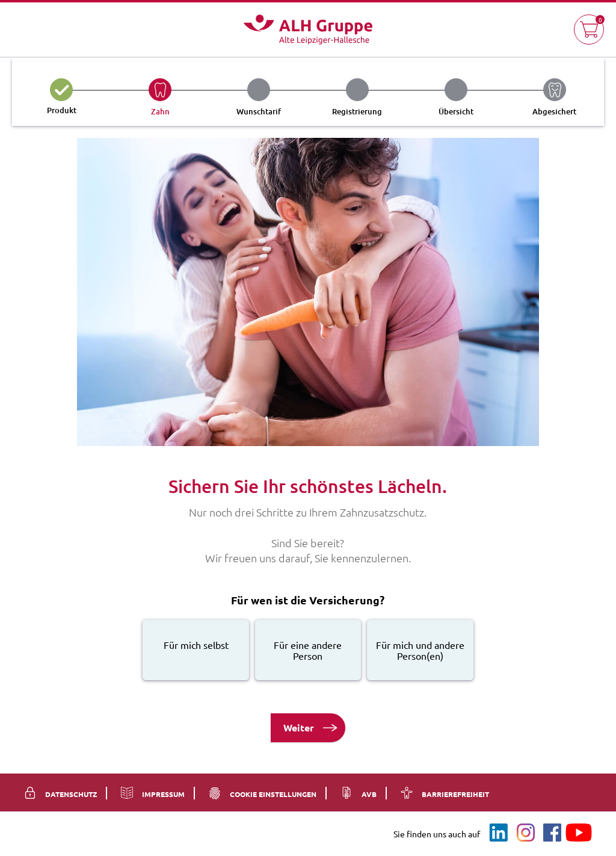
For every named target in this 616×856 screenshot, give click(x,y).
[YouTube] (579, 832)
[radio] (196, 650)
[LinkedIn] (499, 832)
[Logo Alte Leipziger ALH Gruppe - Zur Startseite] (308, 29)
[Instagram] (526, 832)
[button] (589, 29)
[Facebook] (552, 832)
